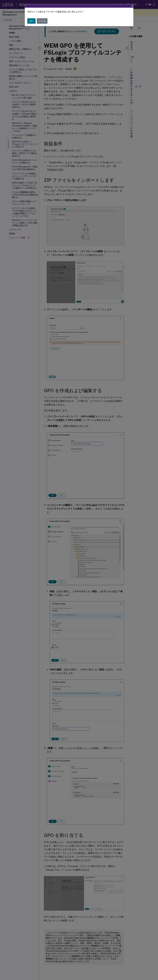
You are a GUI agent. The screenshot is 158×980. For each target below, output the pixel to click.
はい (31, 21)
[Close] (132, 6)
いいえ (42, 21)
